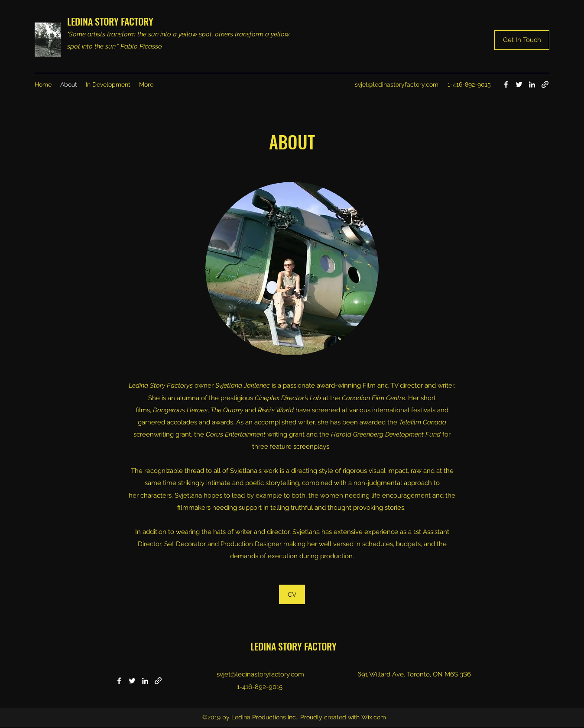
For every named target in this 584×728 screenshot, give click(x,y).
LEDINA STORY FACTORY (110, 21)
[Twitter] (519, 84)
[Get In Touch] (522, 40)
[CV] (292, 594)
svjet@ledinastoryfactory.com (397, 84)
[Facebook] (506, 84)
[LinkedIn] (532, 84)
